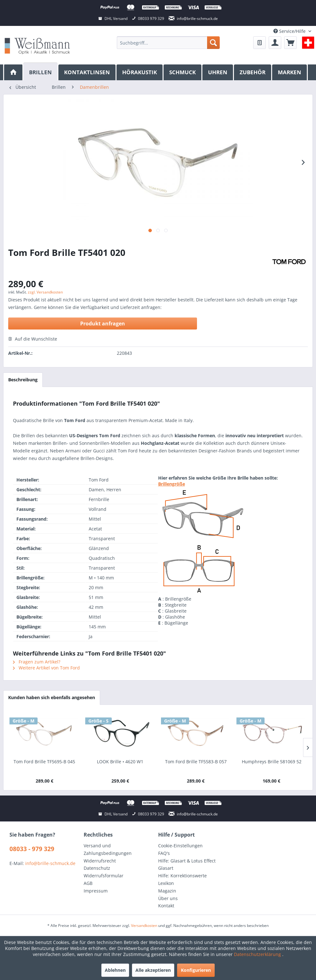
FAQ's (164, 853)
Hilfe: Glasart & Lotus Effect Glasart (187, 865)
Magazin (167, 891)
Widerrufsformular (104, 876)
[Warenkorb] (290, 43)
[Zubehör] (253, 72)
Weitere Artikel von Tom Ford (46, 668)
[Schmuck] (183, 72)
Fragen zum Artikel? (37, 662)
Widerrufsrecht (100, 861)
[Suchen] (213, 43)
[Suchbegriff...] (168, 43)
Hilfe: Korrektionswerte (182, 876)
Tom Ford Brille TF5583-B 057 (196, 762)
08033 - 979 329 (32, 849)
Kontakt (166, 906)
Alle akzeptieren (153, 970)
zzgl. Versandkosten (45, 292)
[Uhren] (218, 72)
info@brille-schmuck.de (50, 863)
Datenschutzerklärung (258, 954)
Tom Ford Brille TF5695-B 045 (44, 762)
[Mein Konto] (275, 43)
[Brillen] (41, 72)
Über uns (168, 898)
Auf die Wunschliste (33, 339)
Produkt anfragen (103, 324)
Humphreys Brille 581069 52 (272, 762)
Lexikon (166, 883)
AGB (88, 883)
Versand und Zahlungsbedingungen (108, 849)
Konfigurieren (196, 970)
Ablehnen (115, 970)
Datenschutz (97, 868)
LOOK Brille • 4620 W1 (120, 762)
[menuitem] (168, 43)
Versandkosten (144, 926)
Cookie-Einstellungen (180, 846)
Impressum (96, 891)
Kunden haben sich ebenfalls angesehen (52, 697)
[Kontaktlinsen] (87, 72)
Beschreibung (23, 380)
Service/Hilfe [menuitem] (290, 31)
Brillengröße (172, 484)
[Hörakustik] (140, 72)
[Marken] (290, 72)
